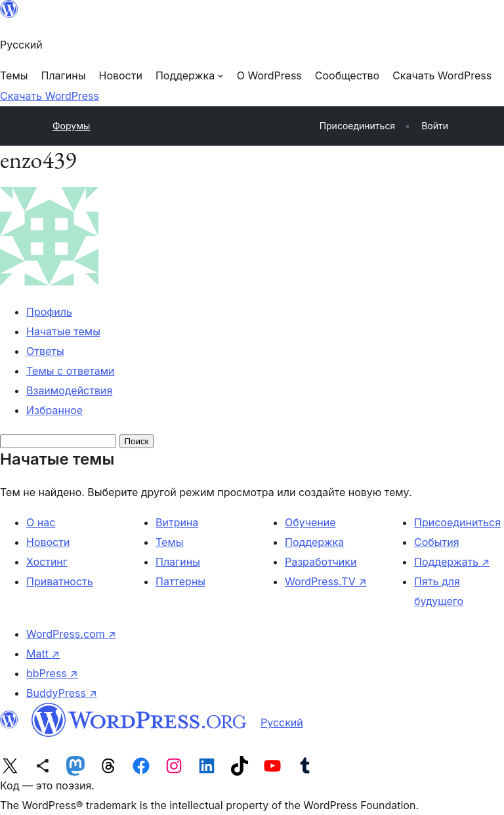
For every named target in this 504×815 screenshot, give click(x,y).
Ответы (45, 351)
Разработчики (321, 562)
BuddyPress (62, 693)
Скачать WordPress (50, 96)
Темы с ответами (71, 371)
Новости (48, 542)
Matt (43, 654)
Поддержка (314, 542)
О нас (41, 522)
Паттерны (180, 581)
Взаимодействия (69, 390)
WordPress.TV (326, 581)
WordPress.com (71, 634)
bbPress (52, 673)
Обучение (310, 522)
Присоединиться (457, 522)
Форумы (71, 126)
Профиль (49, 312)
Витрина (177, 522)
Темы (170, 542)
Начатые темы (63, 331)
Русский (282, 722)
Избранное (54, 410)
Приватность (60, 581)
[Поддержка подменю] (190, 75)
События (437, 542)
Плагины (178, 562)
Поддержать (452, 562)
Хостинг (47, 562)
